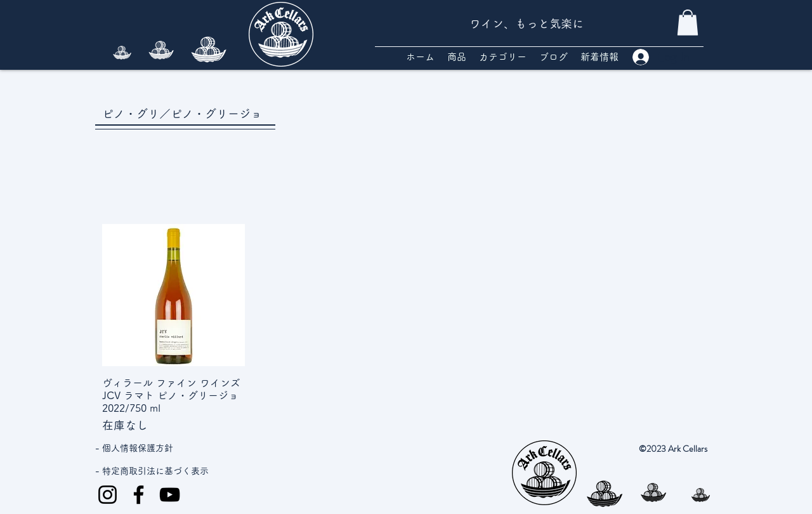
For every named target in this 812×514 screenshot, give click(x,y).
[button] (688, 23)
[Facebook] (139, 495)
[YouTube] (170, 495)
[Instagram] (108, 495)
